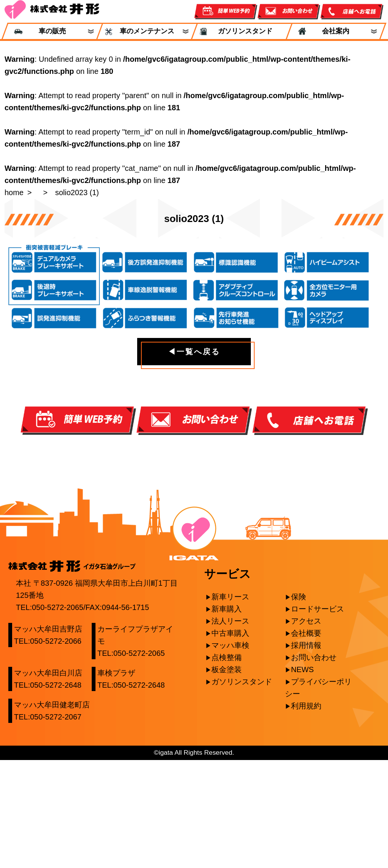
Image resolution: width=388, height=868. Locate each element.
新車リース (230, 705)
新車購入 (227, 717)
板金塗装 (227, 778)
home (14, 192)
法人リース (230, 729)
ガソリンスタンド (242, 31)
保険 (299, 705)
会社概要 (306, 741)
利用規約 (306, 814)
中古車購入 (230, 741)
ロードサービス (318, 717)
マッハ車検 (230, 754)
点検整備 (227, 766)
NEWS (302, 778)
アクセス (306, 729)
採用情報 (306, 754)
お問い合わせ (314, 766)
